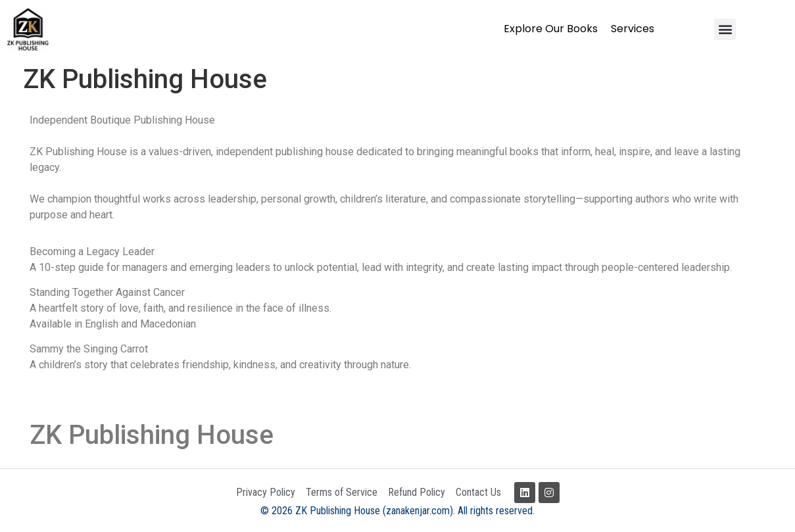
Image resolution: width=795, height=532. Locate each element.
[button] (725, 29)
